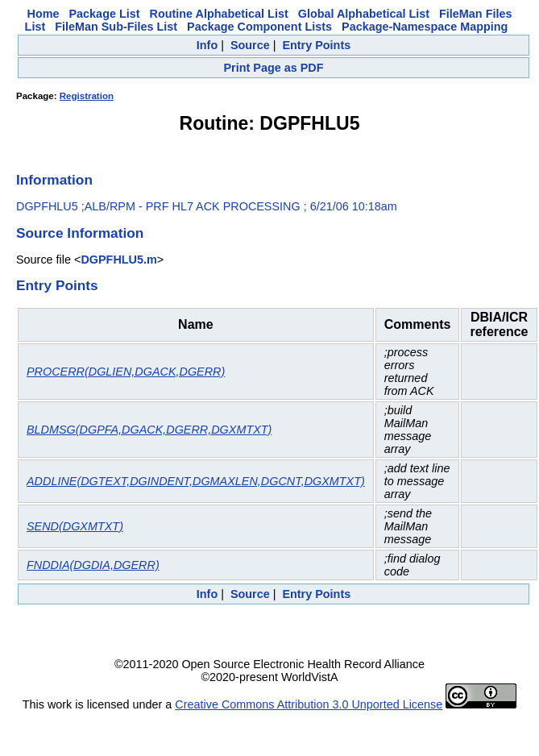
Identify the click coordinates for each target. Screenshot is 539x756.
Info (207, 45)
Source (250, 45)
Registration (87, 96)
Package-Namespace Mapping (425, 27)
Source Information (80, 233)
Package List (105, 14)
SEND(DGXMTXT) (75, 526)
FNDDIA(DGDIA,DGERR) (93, 565)
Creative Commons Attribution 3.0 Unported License (309, 704)
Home (44, 14)
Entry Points (316, 45)
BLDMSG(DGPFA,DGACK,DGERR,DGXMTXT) (149, 430)
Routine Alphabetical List (219, 14)
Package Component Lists (259, 27)
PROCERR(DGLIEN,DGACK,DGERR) (126, 372)
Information (54, 180)
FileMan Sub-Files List (116, 27)
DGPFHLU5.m (118, 260)
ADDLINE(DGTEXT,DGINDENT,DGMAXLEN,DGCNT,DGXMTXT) (196, 481)
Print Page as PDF (274, 68)
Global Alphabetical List (364, 14)
